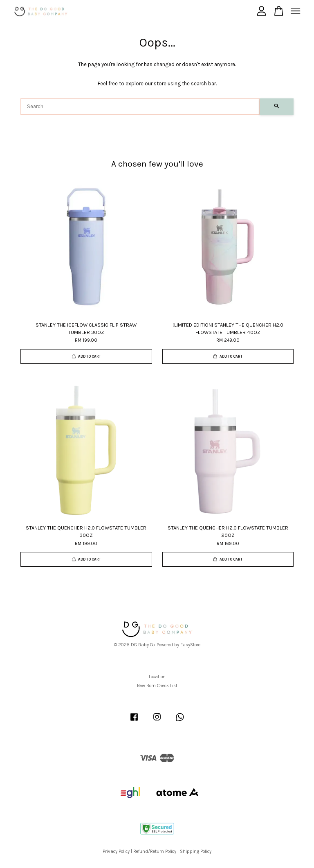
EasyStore (190, 645)
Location (157, 677)
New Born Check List (157, 686)
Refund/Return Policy (155, 851)
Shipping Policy (196, 851)
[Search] (140, 107)
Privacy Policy (116, 851)
